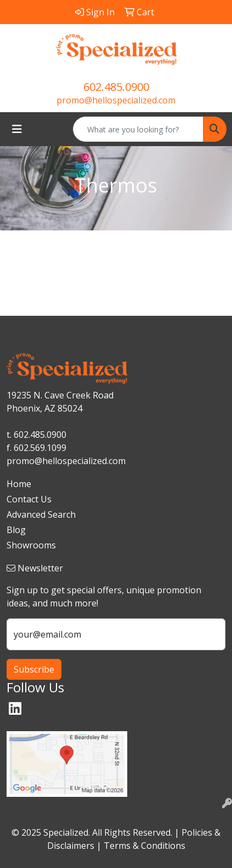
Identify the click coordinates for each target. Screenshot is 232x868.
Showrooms (31, 545)
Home (19, 484)
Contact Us (29, 499)
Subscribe (34, 669)
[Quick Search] (138, 129)
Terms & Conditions (145, 846)
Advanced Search (41, 514)
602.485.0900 (116, 87)
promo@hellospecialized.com (116, 100)
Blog (16, 530)
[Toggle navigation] (17, 129)
